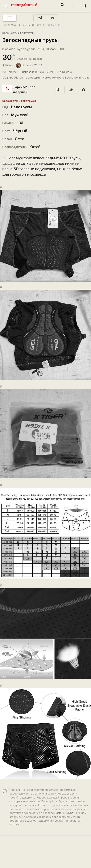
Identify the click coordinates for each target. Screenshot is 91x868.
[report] (84, 90)
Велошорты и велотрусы (18, 33)
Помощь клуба (64, 813)
